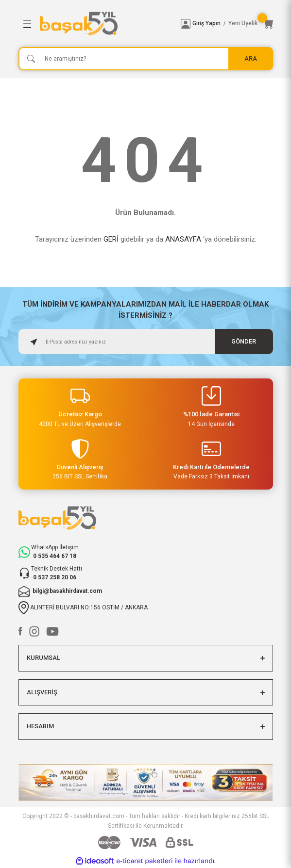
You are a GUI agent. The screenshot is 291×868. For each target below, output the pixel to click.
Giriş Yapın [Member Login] (206, 23)
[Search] (146, 59)
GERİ (111, 239)
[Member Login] (186, 24)
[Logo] (106, 24)
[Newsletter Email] (146, 342)
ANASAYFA (183, 239)
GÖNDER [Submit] (244, 341)
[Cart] (268, 24)
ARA (251, 58)
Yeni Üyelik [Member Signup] (243, 23)
